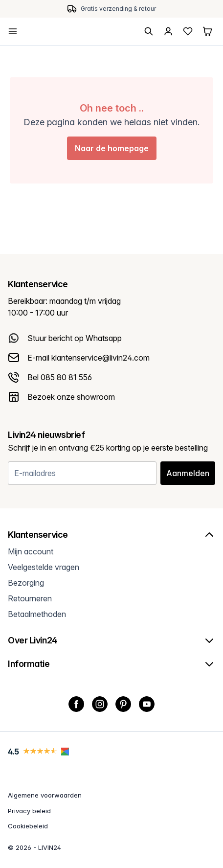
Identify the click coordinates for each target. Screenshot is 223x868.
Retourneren (30, 598)
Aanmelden (188, 473)
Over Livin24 (111, 640)
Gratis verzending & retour (118, 9)
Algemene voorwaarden (45, 795)
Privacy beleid (29, 811)
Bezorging (26, 583)
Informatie (111, 664)
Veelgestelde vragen (44, 567)
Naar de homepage (112, 148)
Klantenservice (111, 535)
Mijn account (31, 551)
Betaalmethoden (37, 614)
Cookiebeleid (28, 826)
